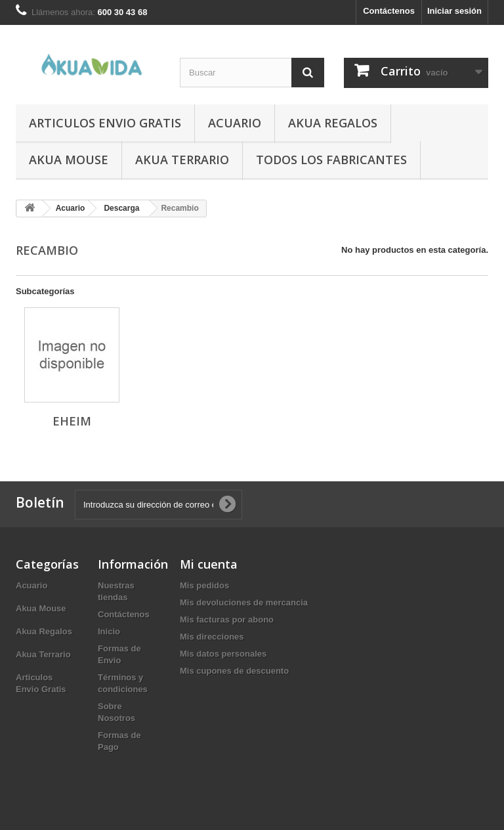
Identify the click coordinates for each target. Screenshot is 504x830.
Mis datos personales (223, 654)
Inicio (109, 631)
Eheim (72, 421)
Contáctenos (389, 11)
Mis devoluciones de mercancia (244, 602)
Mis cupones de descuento (234, 671)
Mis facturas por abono (227, 620)
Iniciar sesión (454, 11)
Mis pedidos (204, 585)
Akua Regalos (333, 123)
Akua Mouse (69, 160)
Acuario (235, 123)
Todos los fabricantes (331, 160)
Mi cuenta (209, 564)
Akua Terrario (182, 160)
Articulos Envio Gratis (105, 123)
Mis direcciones (212, 637)
